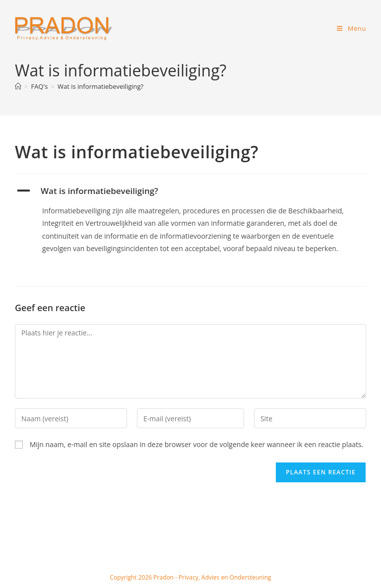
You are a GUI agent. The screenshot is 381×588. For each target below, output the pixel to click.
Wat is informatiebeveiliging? (100, 86)
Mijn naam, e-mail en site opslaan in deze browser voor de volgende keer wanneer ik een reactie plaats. (197, 444)
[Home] (18, 86)
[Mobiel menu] (351, 28)
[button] (190, 191)
